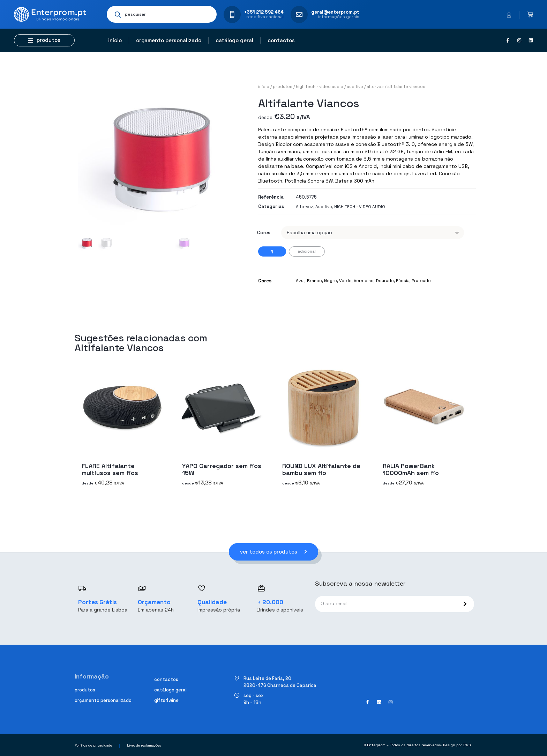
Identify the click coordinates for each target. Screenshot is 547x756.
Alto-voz (375, 87)
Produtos (283, 87)
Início (115, 40)
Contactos (281, 40)
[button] (44, 40)
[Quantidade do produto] (272, 251)
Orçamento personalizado (169, 40)
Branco (314, 281)
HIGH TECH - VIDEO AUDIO (320, 87)
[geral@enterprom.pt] (299, 14)
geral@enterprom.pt (335, 12)
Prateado (421, 281)
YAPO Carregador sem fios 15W (222, 469)
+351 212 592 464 (264, 12)
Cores (264, 232)
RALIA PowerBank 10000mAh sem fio (411, 469)
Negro (331, 281)
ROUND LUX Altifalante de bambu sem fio (321, 469)
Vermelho (364, 281)
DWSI (467, 745)
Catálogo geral (234, 40)
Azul (300, 281)
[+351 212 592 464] (232, 14)
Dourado (385, 281)
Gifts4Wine (166, 700)
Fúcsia (403, 281)
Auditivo (355, 87)
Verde (345, 281)
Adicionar (307, 251)
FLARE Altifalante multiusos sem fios (110, 469)
